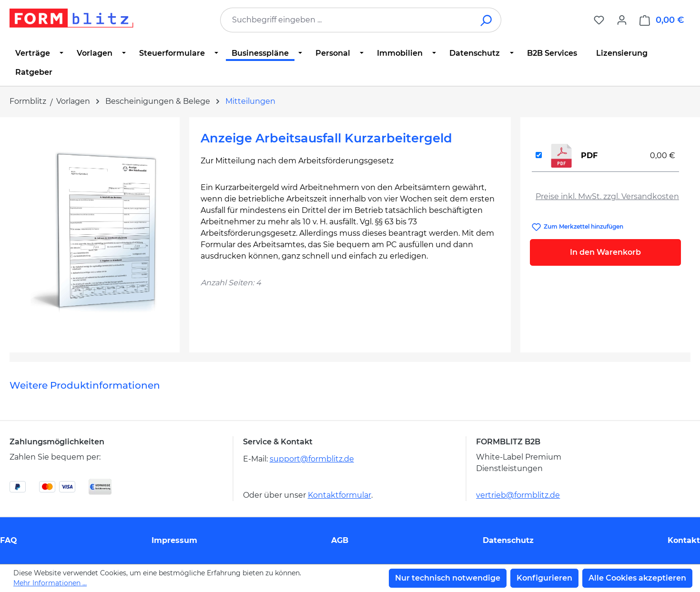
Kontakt (684, 540)
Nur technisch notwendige (448, 578)
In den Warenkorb (605, 252)
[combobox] (346, 20)
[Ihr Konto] (622, 20)
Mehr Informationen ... (50, 583)
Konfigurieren (544, 578)
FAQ (9, 540)
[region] (95, 231)
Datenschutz (508, 540)
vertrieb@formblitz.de (518, 495)
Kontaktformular (340, 495)
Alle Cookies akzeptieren (637, 578)
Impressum (174, 540)
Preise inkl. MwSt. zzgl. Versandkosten (607, 196)
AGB (340, 540)
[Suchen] (487, 20)
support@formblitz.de (312, 459)
